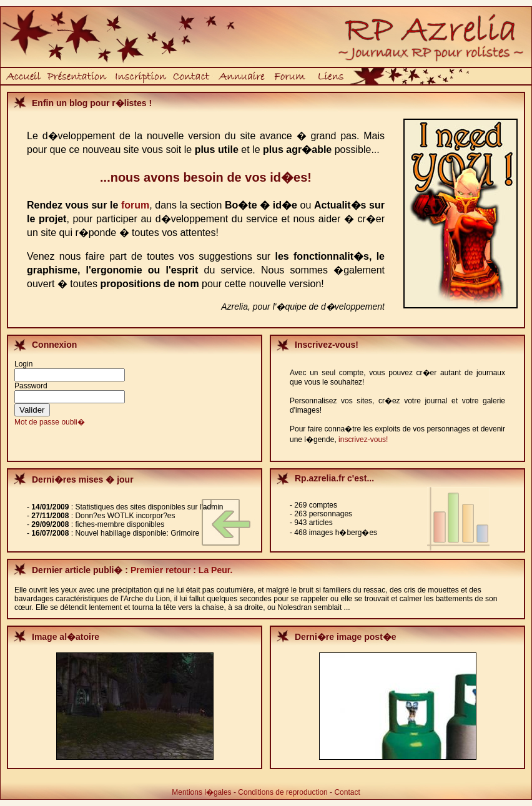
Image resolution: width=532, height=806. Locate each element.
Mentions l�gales (201, 792)
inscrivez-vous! (363, 440)
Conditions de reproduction (283, 792)
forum (135, 205)
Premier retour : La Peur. (181, 570)
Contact (347, 792)
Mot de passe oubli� (50, 422)
